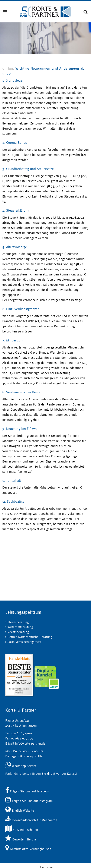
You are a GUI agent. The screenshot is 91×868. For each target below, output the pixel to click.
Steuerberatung (18, 622)
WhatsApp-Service (21, 766)
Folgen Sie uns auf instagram (29, 801)
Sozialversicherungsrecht (24, 642)
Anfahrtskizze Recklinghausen (28, 849)
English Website (20, 810)
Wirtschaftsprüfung (20, 627)
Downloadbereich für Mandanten (31, 820)
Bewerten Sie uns (21, 839)
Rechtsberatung (18, 632)
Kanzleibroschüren (22, 830)
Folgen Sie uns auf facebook (27, 791)
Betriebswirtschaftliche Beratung (30, 637)
